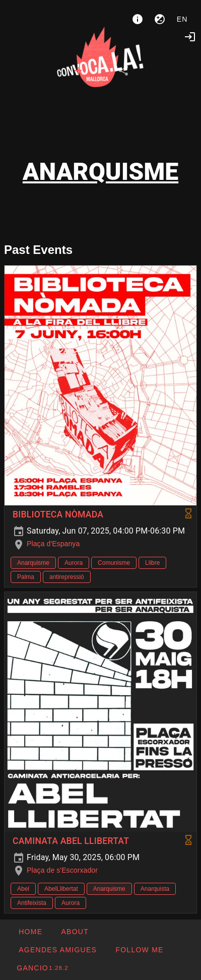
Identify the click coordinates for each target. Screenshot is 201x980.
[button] (57, 950)
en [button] (182, 19)
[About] (138, 19)
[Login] (190, 37)
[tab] (78, 71)
